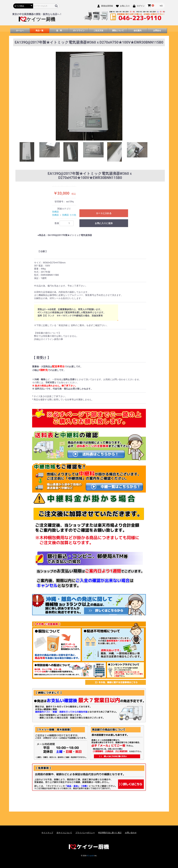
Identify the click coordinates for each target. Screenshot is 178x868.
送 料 (59, 31)
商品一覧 (39, 31)
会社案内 (138, 31)
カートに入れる (104, 213)
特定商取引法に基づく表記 (110, 833)
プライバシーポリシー (85, 833)
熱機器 (55, 212)
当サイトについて (64, 833)
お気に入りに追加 (104, 223)
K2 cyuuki (90, 856)
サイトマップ (47, 833)
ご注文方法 (98, 31)
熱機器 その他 (69, 215)
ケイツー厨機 (37, 19)
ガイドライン (79, 31)
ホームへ (20, 31)
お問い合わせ (131, 833)
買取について (118, 31)
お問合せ (157, 31)
